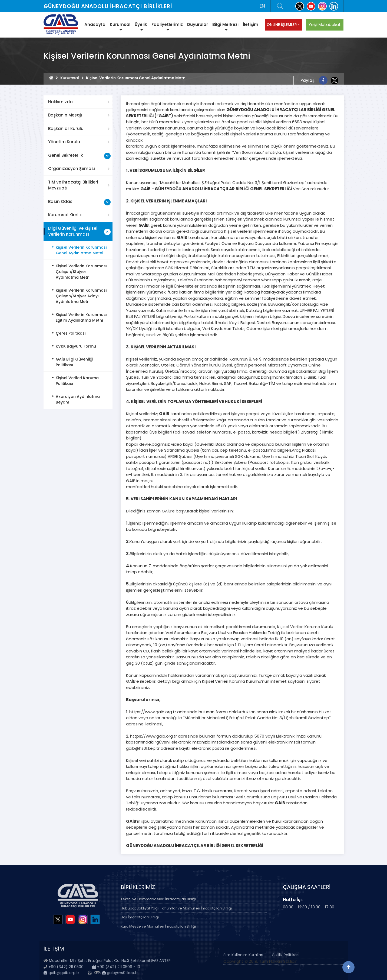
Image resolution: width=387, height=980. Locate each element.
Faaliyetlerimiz (167, 27)
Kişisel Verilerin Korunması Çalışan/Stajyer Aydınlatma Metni (81, 272)
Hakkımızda (60, 102)
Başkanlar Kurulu (66, 129)
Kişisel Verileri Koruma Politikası (77, 381)
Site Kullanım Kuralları (243, 955)
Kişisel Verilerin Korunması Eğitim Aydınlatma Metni (81, 317)
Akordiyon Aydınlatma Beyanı (78, 399)
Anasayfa (95, 24)
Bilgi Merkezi (225, 27)
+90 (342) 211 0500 (66, 967)
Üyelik (141, 27)
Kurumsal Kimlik (65, 215)
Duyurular (198, 24)
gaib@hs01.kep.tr (120, 973)
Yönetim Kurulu (64, 142)
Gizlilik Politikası (286, 955)
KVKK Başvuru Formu (76, 346)
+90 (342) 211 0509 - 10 (116, 967)
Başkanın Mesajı (65, 115)
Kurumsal (120, 27)
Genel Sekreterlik (65, 155)
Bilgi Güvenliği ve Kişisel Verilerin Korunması (73, 231)
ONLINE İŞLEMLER (282, 25)
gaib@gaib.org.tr (61, 973)
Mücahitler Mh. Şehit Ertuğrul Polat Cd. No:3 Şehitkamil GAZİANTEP (110, 961)
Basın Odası (61, 201)
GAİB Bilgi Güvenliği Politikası (74, 362)
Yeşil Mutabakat (325, 24)
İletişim (251, 24)
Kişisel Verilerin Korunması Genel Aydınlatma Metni (81, 250)
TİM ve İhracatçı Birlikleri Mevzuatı (73, 185)
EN (262, 6)
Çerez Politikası (71, 333)
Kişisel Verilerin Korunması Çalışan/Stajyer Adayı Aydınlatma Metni (81, 296)
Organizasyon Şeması (72, 169)
